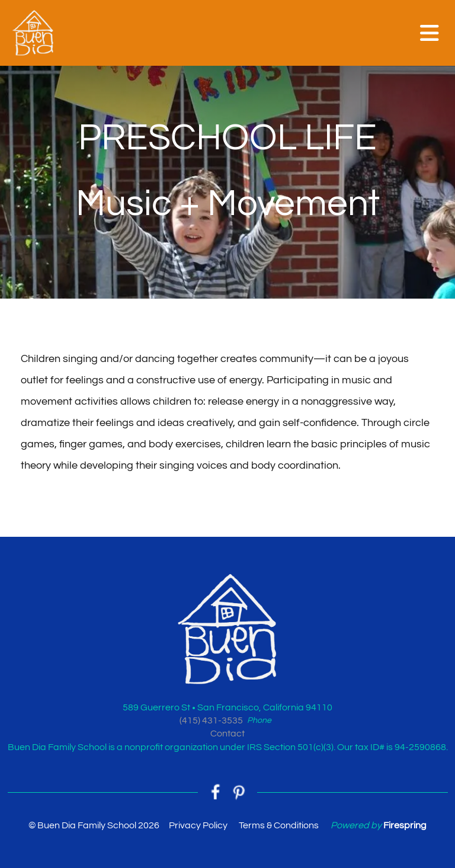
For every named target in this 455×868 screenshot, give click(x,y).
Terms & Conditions (279, 825)
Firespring (405, 825)
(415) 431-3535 (211, 720)
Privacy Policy (198, 825)
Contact (227, 734)
